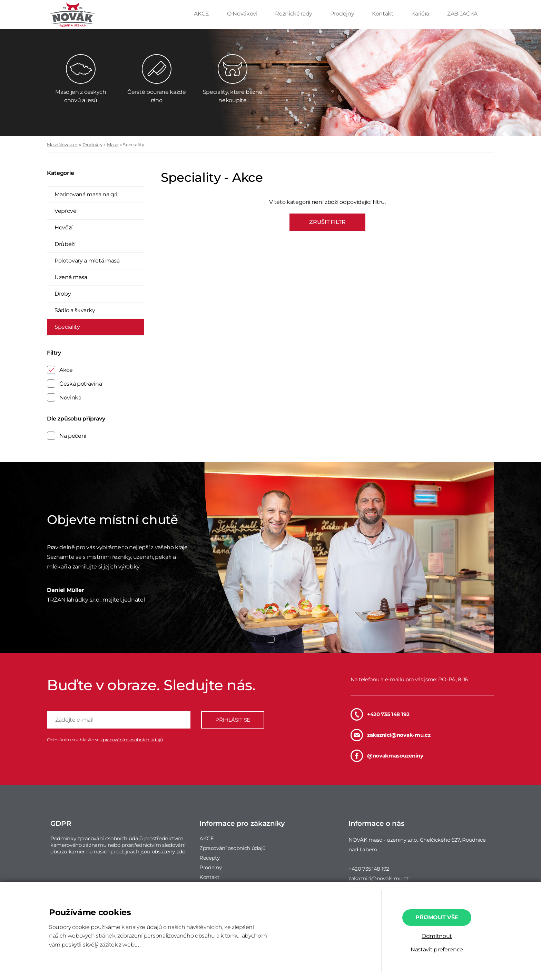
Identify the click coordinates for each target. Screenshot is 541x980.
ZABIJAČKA (462, 14)
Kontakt (383, 14)
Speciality (133, 145)
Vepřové (66, 211)
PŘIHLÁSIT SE (233, 720)
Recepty (210, 858)
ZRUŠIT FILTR (327, 222)
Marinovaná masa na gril (87, 194)
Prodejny (343, 14)
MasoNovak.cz (62, 145)
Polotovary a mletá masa (87, 261)
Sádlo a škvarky (75, 310)
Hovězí (63, 227)
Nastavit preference (437, 949)
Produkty (92, 145)
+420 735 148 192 (380, 714)
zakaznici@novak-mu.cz (390, 735)
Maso (113, 145)
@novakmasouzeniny (387, 756)
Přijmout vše (437, 917)
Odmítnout (437, 936)
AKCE (202, 14)
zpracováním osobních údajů (132, 740)
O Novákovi (243, 14)
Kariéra (421, 14)
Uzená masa (71, 277)
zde (181, 852)
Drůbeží (65, 244)
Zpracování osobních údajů (233, 848)
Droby (63, 294)
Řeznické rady (294, 14)
